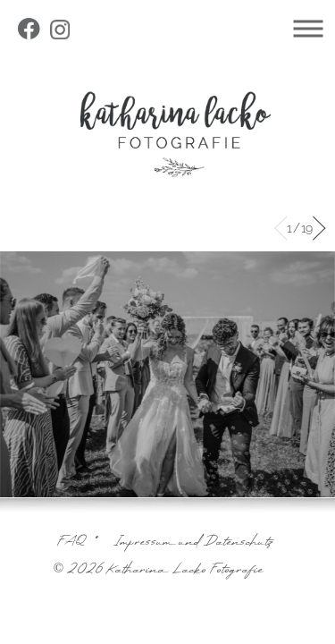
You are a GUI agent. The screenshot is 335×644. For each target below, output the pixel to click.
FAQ (72, 542)
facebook (31, 31)
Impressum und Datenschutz (193, 542)
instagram (62, 31)
